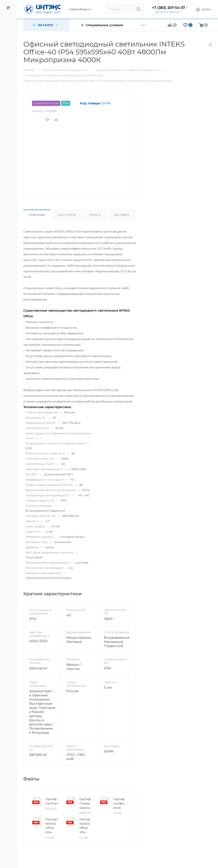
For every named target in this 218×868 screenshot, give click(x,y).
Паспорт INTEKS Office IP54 (52, 826)
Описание (37, 215)
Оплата (95, 215)
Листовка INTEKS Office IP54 (86, 826)
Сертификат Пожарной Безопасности (86, 803)
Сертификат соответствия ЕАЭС (120, 803)
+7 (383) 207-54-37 (168, 8)
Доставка (122, 215)
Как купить (67, 215)
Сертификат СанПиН (52, 801)
